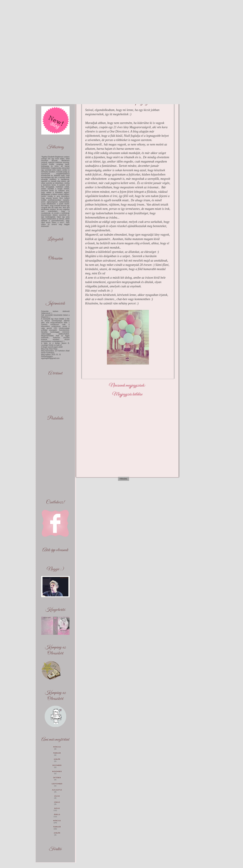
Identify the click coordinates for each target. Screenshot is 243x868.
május (57, 808)
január (57, 759)
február (57, 753)
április (57, 814)
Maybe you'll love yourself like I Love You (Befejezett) (9, 9)
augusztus (57, 790)
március (57, 747)
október (57, 778)
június (57, 802)
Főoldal (124, 479)
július (57, 796)
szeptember (57, 784)
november (57, 771)
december (57, 765)
